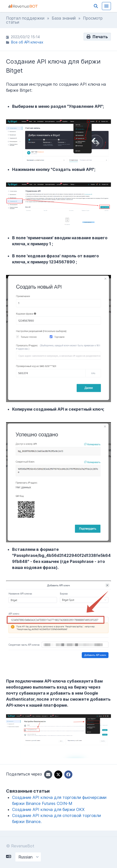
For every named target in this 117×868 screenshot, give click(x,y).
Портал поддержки (25, 18)
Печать (97, 37)
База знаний (64, 18)
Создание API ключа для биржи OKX (48, 809)
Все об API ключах (27, 42)
